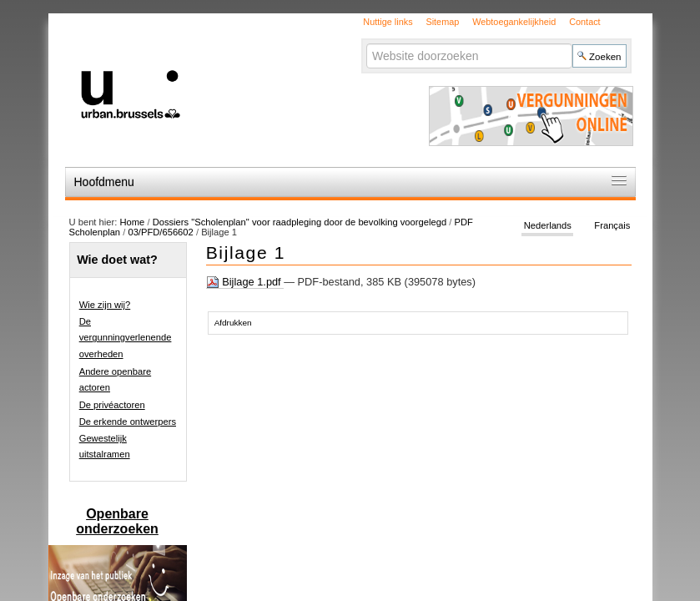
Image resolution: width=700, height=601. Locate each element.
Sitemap (442, 22)
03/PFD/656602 (160, 232)
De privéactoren (112, 405)
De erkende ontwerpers (128, 422)
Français (612, 225)
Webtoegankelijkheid (514, 22)
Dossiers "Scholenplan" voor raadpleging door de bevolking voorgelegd (301, 222)
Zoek (366, 43)
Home (132, 222)
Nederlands (548, 225)
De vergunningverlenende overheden (126, 338)
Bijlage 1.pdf (245, 282)
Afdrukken (233, 323)
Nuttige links (388, 22)
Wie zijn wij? (105, 305)
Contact (584, 22)
